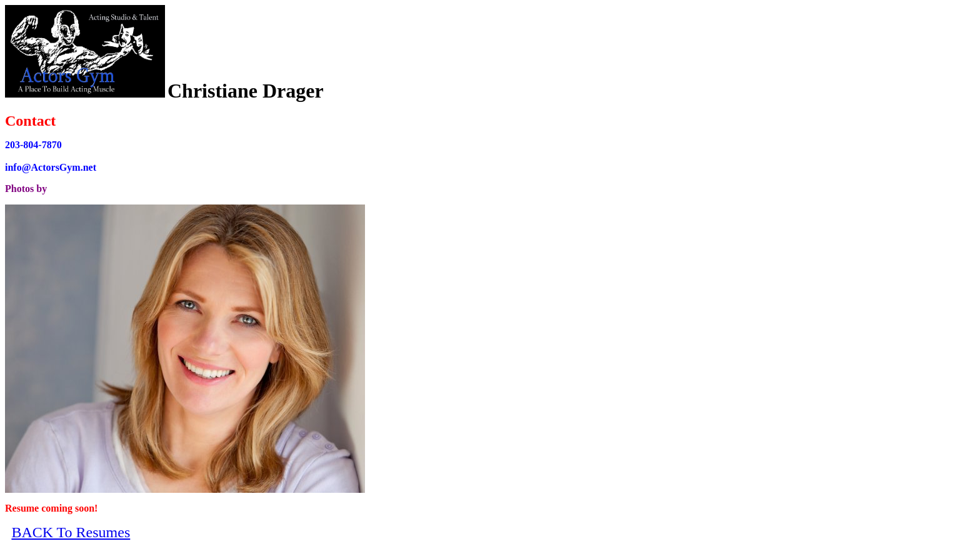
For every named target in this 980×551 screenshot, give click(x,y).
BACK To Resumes (71, 532)
